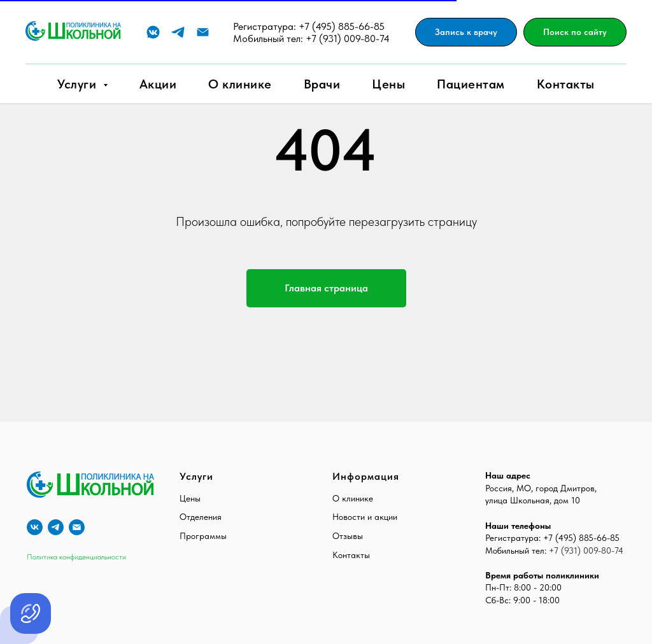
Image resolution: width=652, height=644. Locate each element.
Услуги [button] (79, 84)
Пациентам (471, 84)
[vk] (35, 527)
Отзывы (348, 536)
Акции (158, 84)
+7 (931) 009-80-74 (348, 38)
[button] (466, 32)
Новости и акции (365, 517)
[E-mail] (203, 32)
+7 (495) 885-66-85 (342, 26)
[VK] (153, 32)
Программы (203, 536)
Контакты (566, 84)
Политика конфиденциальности (76, 557)
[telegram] (56, 527)
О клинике (240, 84)
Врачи (322, 84)
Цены (388, 84)
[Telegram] (178, 32)
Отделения (201, 517)
